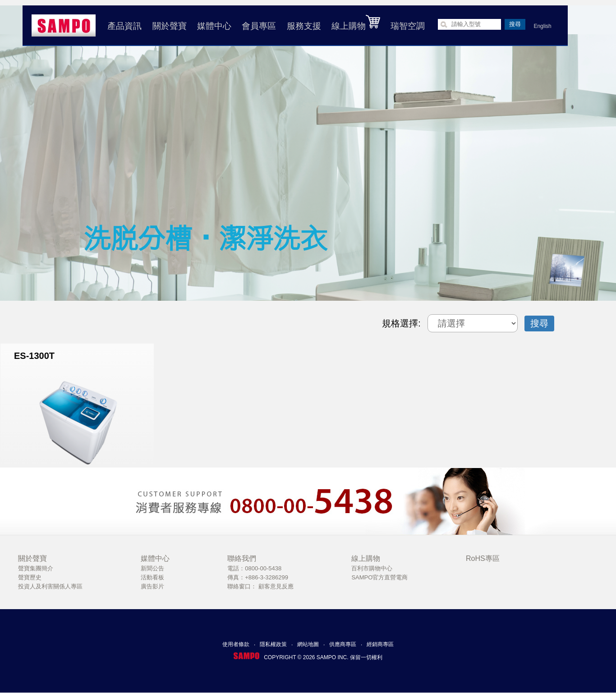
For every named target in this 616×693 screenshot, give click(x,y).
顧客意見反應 (276, 586)
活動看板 (152, 577)
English (541, 26)
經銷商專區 (380, 644)
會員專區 (258, 26)
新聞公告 (152, 568)
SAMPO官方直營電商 (379, 577)
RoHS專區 (483, 558)
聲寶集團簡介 (36, 568)
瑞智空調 (407, 26)
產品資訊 (124, 26)
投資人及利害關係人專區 (50, 586)
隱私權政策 (273, 644)
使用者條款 (236, 644)
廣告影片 (152, 586)
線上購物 (355, 23)
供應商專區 (343, 644)
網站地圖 (308, 644)
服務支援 (303, 26)
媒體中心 (213, 26)
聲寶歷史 (30, 577)
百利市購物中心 (372, 568)
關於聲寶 (168, 26)
